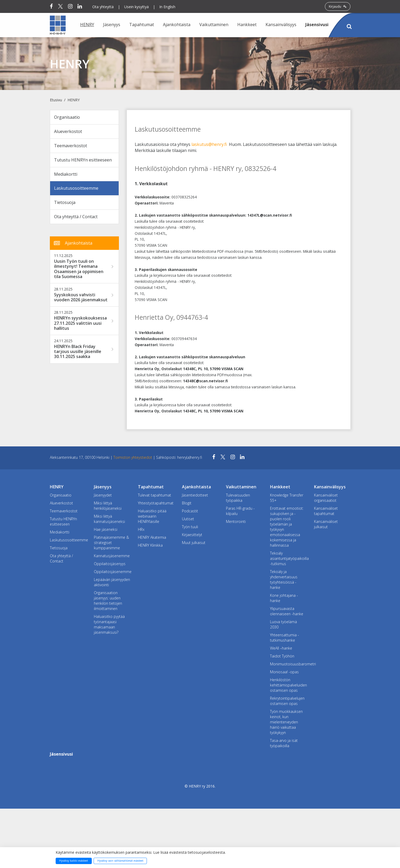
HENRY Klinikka (150, 545)
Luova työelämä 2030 (283, 624)
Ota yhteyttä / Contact (76, 217)
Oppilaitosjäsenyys (110, 564)
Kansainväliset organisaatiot (326, 498)
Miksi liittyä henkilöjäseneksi (108, 506)
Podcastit (190, 511)
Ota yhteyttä (103, 7)
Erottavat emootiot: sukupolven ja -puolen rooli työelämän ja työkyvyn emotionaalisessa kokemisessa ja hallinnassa (287, 527)
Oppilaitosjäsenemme (112, 572)
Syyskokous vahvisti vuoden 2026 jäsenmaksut (81, 297)
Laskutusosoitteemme (76, 188)
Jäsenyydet (103, 495)
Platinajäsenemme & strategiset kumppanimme (111, 543)
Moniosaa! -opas (284, 672)
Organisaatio (67, 117)
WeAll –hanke (281, 648)
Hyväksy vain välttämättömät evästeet (120, 861)
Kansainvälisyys (281, 25)
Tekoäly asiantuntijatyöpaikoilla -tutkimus (288, 558)
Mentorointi (236, 521)
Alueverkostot (68, 131)
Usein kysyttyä (136, 7)
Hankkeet (247, 25)
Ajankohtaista (177, 25)
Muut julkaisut (194, 543)
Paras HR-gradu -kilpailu (240, 511)
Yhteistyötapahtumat (156, 503)
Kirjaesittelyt (192, 535)
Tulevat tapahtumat (155, 495)
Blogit (187, 503)
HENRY (87, 25)
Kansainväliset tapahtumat (326, 511)
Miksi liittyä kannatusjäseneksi (109, 519)
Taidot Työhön (282, 656)
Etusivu (56, 100)
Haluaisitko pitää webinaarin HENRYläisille (152, 516)
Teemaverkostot (71, 146)
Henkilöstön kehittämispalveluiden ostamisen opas (288, 685)
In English (167, 7)
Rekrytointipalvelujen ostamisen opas (287, 701)
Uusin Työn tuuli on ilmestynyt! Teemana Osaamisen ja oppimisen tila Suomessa (79, 269)
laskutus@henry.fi (209, 144)
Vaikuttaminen (214, 25)
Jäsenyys (112, 25)
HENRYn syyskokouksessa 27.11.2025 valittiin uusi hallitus (80, 323)
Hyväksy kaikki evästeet (74, 861)
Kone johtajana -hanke (284, 598)
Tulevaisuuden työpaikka (238, 498)
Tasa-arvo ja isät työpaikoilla (284, 743)
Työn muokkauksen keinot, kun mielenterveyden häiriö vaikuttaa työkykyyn (286, 722)
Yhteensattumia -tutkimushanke (285, 638)
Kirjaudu (338, 6)
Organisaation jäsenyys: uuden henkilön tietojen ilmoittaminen (108, 601)
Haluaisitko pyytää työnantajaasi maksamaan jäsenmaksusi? (109, 624)
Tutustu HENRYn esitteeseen (83, 160)
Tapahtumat (142, 25)
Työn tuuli (190, 527)
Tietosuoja (65, 202)
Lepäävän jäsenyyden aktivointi (112, 582)
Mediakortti (66, 174)
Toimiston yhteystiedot (133, 457)
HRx (141, 529)
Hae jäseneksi (106, 529)
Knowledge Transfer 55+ (287, 498)
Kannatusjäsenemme (112, 556)
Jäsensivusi (317, 25)
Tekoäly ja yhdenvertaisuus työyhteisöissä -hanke (284, 580)
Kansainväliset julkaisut (326, 524)
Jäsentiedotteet (195, 495)
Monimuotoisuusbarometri (288, 664)
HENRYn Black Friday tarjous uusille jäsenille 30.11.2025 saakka (78, 352)
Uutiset (188, 519)
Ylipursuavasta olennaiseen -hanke (287, 611)
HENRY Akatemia (152, 537)
